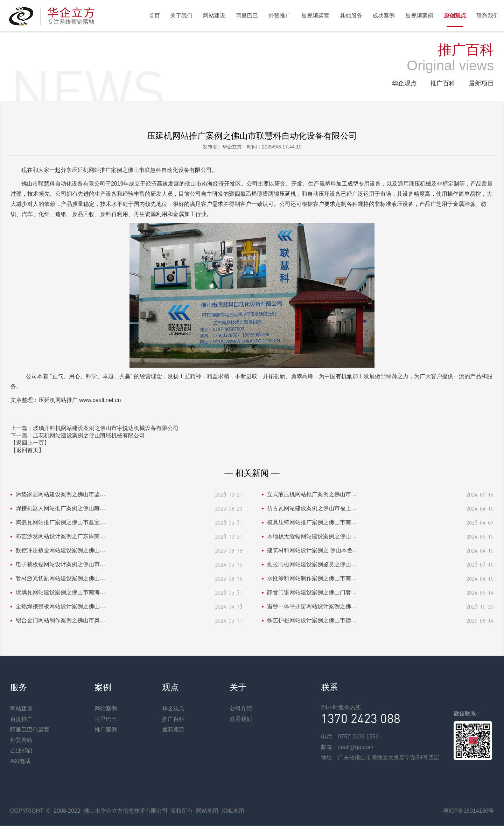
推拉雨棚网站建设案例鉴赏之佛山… (312, 565)
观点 (170, 688)
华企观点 (404, 84)
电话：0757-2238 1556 (350, 737)
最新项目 (481, 84)
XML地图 (233, 811)
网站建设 (213, 16)
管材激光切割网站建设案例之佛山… (61, 579)
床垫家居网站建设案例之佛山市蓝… (61, 495)
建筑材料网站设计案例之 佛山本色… (313, 551)
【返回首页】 (27, 450)
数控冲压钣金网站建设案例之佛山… (61, 551)
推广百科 (443, 84)
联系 (329, 688)
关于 (238, 688)
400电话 (20, 761)
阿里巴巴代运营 (30, 730)
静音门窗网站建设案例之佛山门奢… (312, 593)
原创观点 (455, 16)
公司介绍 (241, 709)
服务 (19, 688)
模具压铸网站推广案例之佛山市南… (312, 523)
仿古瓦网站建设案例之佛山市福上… (312, 509)
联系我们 (488, 16)
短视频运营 (315, 16)
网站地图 (207, 811)
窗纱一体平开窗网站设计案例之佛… (312, 607)
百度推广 (21, 719)
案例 (103, 688)
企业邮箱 (21, 751)
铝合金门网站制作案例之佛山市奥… (61, 621)
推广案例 (106, 730)
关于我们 (180, 16)
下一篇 (78, 436)
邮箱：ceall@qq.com (347, 747)
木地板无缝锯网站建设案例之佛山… (312, 537)
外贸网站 (21, 740)
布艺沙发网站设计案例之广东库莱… (61, 537)
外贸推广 (279, 16)
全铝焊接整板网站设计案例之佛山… (61, 607)
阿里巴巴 (246, 16)
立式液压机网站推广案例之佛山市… (312, 495)
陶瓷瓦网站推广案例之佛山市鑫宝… (61, 523)
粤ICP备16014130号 (468, 811)
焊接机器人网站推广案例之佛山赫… (61, 509)
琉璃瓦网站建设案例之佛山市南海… (61, 593)
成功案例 (383, 16)
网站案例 (106, 709)
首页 (153, 16)
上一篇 (94, 428)
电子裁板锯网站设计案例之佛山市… (61, 565)
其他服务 (350, 16)
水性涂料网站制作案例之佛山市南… (312, 579)
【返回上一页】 (30, 443)
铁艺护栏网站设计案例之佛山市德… (312, 621)
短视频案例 (419, 16)
